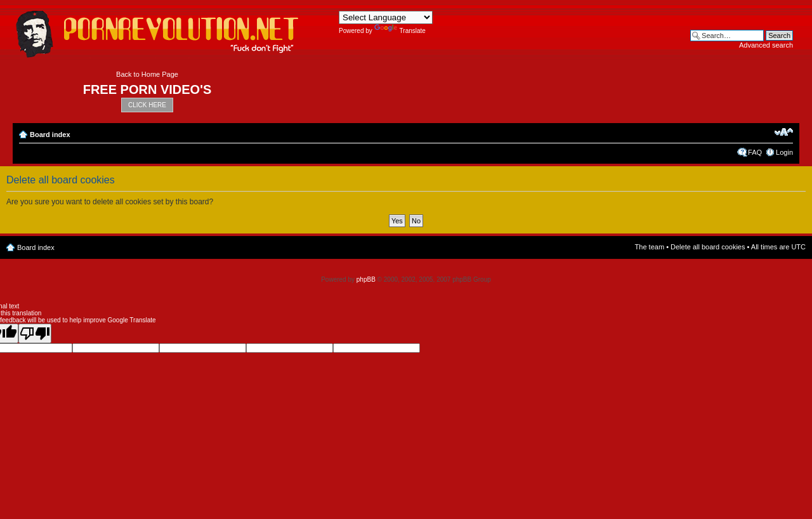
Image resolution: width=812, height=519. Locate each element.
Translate (400, 31)
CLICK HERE (147, 105)
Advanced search (766, 45)
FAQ (755, 152)
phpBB (366, 279)
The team (650, 247)
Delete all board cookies (708, 247)
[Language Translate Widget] (386, 17)
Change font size (784, 132)
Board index (50, 135)
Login (784, 152)
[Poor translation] (35, 333)
